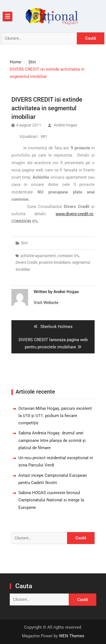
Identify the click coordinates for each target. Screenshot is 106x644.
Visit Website (46, 303)
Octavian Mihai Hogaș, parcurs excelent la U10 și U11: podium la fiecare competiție (55, 416)
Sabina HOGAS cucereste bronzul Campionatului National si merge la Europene (51, 500)
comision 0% (68, 256)
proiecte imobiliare (55, 262)
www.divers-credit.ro (75, 214)
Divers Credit (26, 262)
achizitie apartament (38, 256)
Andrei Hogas (65, 125)
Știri (24, 243)
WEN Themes (72, 636)
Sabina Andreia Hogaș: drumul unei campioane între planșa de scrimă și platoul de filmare (52, 440)
